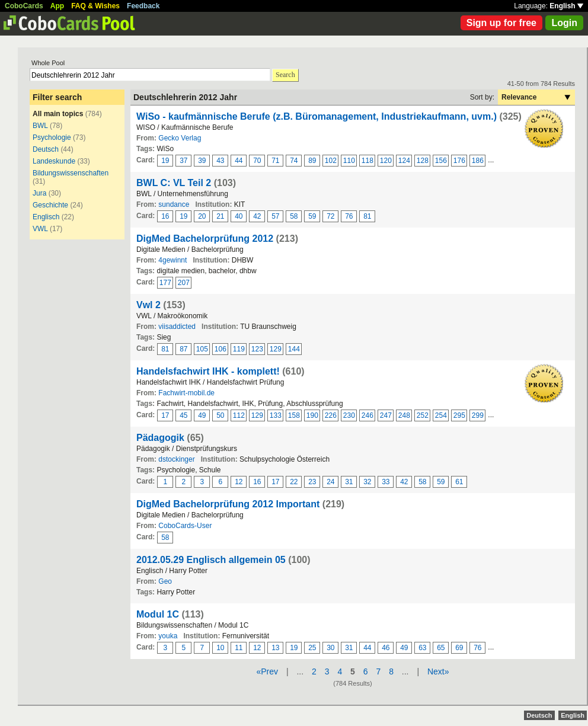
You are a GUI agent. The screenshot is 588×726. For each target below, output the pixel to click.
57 (275, 216)
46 (386, 648)
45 (183, 415)
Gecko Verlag (180, 138)
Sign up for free (501, 23)
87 (183, 349)
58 (294, 216)
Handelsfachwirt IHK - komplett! (208, 371)
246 (367, 415)
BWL (40, 126)
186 (478, 161)
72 (330, 216)
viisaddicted (177, 327)
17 (165, 415)
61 (459, 482)
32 (367, 482)
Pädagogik (160, 438)
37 (183, 161)
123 (257, 349)
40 (239, 216)
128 (423, 161)
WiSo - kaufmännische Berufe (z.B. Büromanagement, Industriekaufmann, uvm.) (317, 116)
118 (367, 161)
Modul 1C (158, 614)
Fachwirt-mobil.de (186, 393)
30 (330, 648)
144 (294, 349)
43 (220, 161)
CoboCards (24, 6)
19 (165, 161)
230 (349, 415)
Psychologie (52, 137)
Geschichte (50, 205)
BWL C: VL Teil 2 (174, 183)
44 (239, 161)
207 (184, 283)
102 (331, 161)
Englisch (46, 217)
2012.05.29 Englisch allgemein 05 (211, 560)
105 (202, 349)
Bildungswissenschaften (71, 173)
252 (423, 415)
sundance (174, 204)
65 (441, 648)
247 (386, 415)
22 (294, 482)
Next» (438, 671)
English (566, 6)
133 (276, 415)
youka (168, 636)
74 (294, 161)
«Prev (267, 671)
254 (441, 415)
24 (330, 482)
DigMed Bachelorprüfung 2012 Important (228, 504)
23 (312, 482)
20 (202, 216)
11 (239, 648)
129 (276, 349)
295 (459, 415)
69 (459, 648)
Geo (165, 581)
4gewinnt (172, 260)
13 (275, 648)
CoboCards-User (185, 526)
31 (349, 482)
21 (220, 216)
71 (275, 161)
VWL (40, 229)
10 (220, 648)
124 (404, 161)
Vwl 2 (148, 305)
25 (312, 648)
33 (386, 482)
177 (165, 283)
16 (165, 216)
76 (349, 216)
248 (404, 415)
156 (441, 161)
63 (422, 648)
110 (349, 161)
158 (294, 415)
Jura (39, 193)
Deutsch (46, 149)
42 (257, 216)
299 (478, 415)
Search (285, 75)
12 (239, 482)
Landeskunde (54, 161)
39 (202, 161)
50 (220, 415)
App (57, 6)
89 (312, 161)
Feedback (143, 6)
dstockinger (176, 459)
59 (312, 216)
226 (331, 415)
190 (312, 415)
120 (386, 161)
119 (239, 349)
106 (220, 349)
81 (367, 216)
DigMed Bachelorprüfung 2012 (205, 239)
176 (459, 161)
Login (564, 23)
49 (202, 415)
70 (257, 161)
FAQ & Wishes (95, 6)
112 (239, 415)
